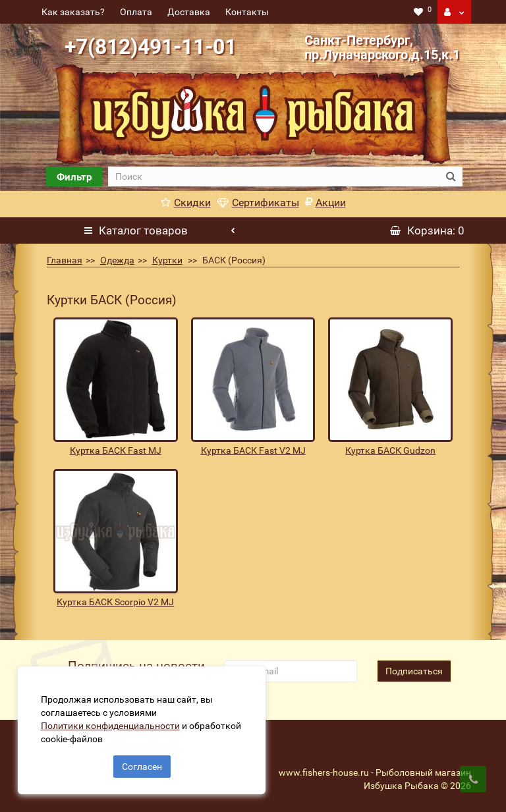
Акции (325, 203)
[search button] (451, 176)
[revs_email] (291, 671)
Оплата (136, 12)
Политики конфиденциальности (112, 724)
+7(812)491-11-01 (151, 47)
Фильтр (74, 177)
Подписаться (414, 671)
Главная (65, 260)
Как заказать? (73, 12)
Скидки (186, 203)
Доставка (189, 12)
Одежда (117, 260)
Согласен (142, 765)
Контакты (247, 12)
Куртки (167, 260)
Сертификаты (258, 203)
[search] (273, 176)
